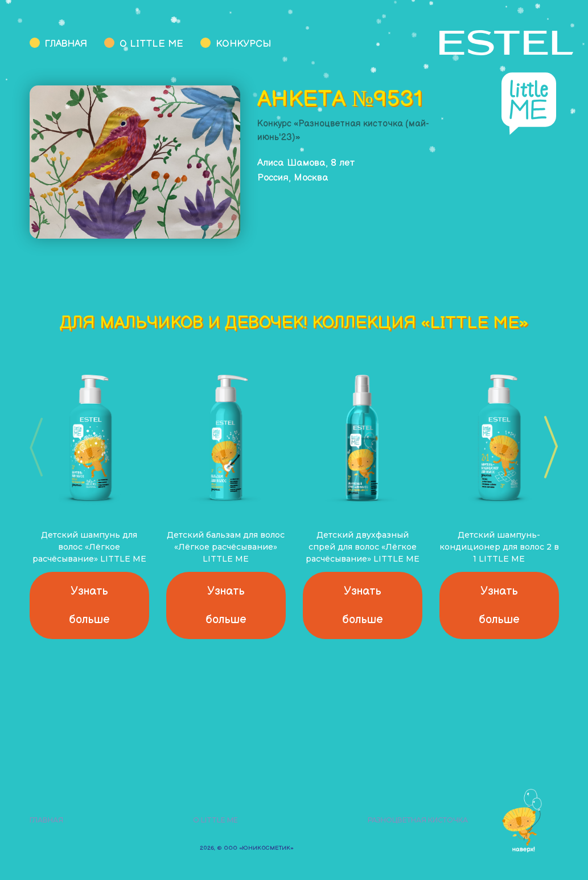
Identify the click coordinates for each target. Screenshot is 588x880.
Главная (66, 44)
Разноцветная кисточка (418, 820)
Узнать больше (89, 605)
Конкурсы (243, 44)
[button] (547, 447)
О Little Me (151, 44)
